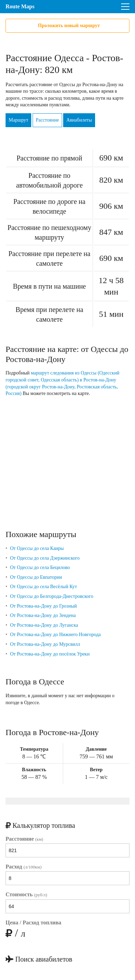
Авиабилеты (79, 120)
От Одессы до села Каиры (37, 548)
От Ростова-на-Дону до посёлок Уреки (50, 654)
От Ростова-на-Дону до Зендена (43, 615)
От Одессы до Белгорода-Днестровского (52, 596)
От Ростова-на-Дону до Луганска (44, 625)
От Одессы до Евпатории (36, 577)
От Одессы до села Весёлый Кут (44, 587)
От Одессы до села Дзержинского (45, 558)
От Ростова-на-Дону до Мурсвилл (45, 644)
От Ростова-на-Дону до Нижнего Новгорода (55, 635)
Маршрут (18, 120)
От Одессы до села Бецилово (40, 567)
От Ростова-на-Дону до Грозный (44, 606)
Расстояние (47, 120)
